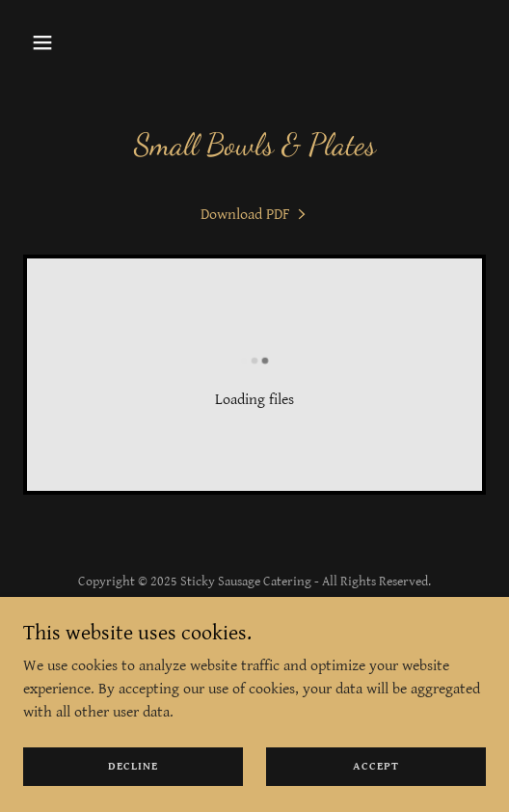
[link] (255, 215)
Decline (133, 766)
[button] (58, 42)
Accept (376, 766)
